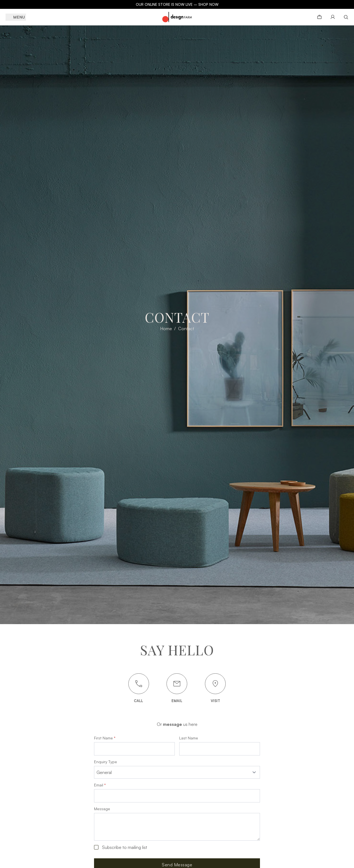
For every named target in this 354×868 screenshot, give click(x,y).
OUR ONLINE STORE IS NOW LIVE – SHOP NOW (177, 4)
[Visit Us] (215, 684)
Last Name (189, 738)
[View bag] (319, 17)
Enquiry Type (106, 762)
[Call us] (139, 684)
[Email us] (177, 684)
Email (100, 784)
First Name (105, 738)
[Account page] (333, 17)
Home (166, 329)
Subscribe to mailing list (125, 846)
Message (102, 808)
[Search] (344, 17)
